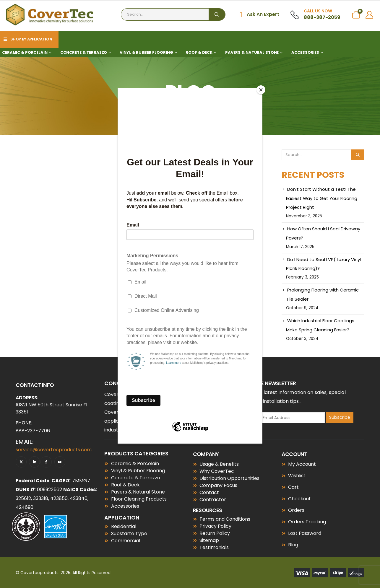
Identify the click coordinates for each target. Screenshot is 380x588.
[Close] (261, 90)
